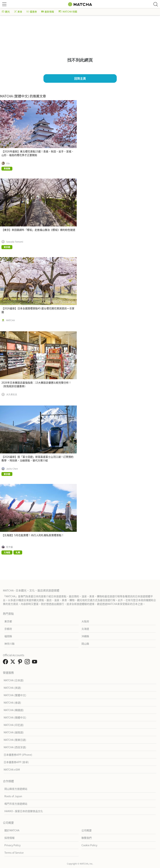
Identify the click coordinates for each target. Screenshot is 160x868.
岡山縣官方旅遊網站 (16, 789)
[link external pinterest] (21, 663)
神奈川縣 (9, 644)
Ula (8, 163)
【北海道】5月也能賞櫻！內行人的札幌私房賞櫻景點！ (33, 535)
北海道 (85, 629)
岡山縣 (85, 644)
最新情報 (48, 12)
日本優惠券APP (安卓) (16, 762)
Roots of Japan (13, 796)
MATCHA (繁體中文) (15, 695)
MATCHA (10, 320)
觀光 (6, 12)
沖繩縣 (85, 636)
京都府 (8, 629)
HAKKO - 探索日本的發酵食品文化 (24, 811)
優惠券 (32, 12)
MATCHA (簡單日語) (15, 740)
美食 (18, 12)
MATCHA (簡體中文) (15, 717)
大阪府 (85, 621)
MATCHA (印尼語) (14, 725)
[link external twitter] (13, 663)
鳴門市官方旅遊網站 (16, 804)
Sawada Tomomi (15, 242)
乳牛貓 (9, 547)
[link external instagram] (28, 663)
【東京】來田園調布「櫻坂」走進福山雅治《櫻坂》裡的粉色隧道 (38, 230)
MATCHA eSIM (12, 769)
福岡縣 (8, 636)
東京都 (8, 621)
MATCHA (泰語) (12, 703)
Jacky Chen (12, 469)
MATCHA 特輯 (68, 12)
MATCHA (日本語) (14, 680)
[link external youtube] (35, 663)
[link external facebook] (6, 663)
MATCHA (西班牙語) (15, 747)
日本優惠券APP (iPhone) (18, 755)
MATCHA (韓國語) (14, 710)
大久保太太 (12, 394)
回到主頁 (80, 78)
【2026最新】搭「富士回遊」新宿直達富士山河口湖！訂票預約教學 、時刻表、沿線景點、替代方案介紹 (37, 458)
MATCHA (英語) (12, 688)
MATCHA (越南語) (14, 732)
